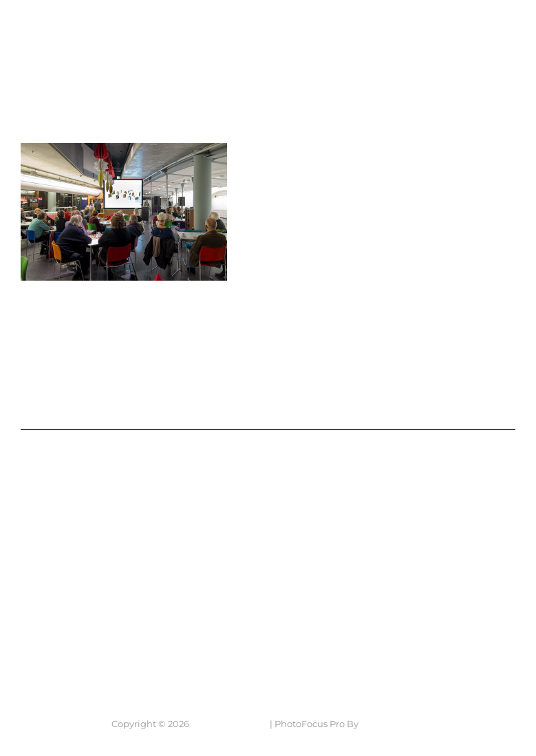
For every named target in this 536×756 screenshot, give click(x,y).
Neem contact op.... (92, 637)
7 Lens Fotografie (69, 23)
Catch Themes (393, 724)
